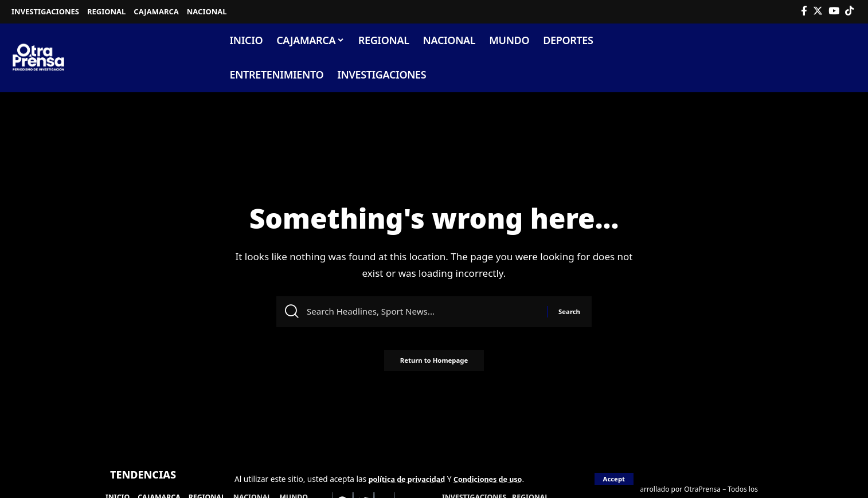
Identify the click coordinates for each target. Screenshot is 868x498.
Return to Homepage (434, 365)
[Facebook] (804, 11)
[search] (847, 58)
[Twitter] (818, 11)
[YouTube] (834, 11)
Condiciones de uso (498, 479)
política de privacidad (410, 479)
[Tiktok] (849, 11)
